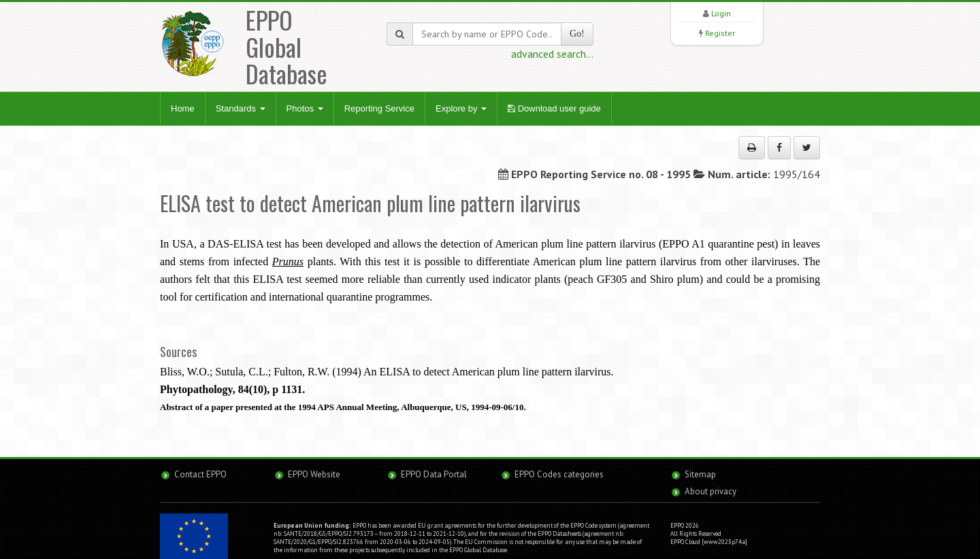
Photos (305, 108)
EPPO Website (314, 474)
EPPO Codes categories (559, 474)
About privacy (710, 491)
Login (721, 13)
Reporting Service (379, 108)
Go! (577, 34)
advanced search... (552, 54)
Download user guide (554, 108)
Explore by (461, 108)
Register (720, 33)
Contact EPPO (200, 474)
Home (183, 108)
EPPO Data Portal (434, 474)
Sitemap (700, 474)
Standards (241, 108)
